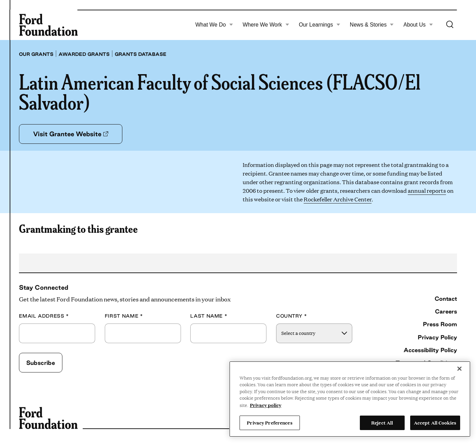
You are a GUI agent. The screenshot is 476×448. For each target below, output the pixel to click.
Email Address (44, 316)
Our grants (36, 54)
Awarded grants (84, 54)
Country (292, 316)
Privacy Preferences (270, 422)
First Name (124, 316)
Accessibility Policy (430, 350)
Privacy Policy (437, 337)
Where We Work (266, 25)
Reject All (382, 422)
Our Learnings (320, 25)
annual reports (427, 191)
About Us (418, 25)
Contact (446, 298)
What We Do (214, 25)
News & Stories (372, 25)
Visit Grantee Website (71, 134)
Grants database (141, 54)
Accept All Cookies (435, 422)
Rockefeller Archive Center (338, 199)
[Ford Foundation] (48, 25)
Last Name (209, 316)
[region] (350, 399)
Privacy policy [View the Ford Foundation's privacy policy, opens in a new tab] (266, 405)
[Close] (459, 369)
